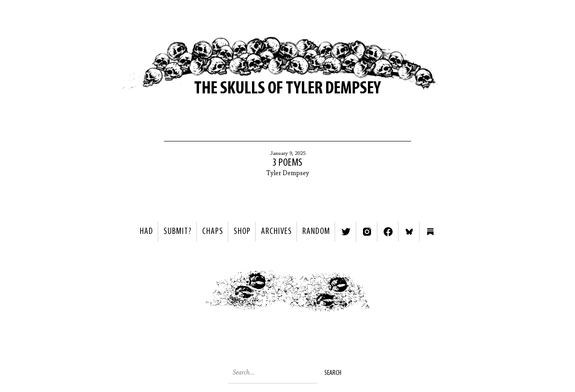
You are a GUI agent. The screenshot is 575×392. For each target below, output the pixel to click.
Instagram (367, 232)
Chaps (213, 232)
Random (316, 232)
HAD (146, 232)
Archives (276, 232)
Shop (242, 232)
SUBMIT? (178, 232)
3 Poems (287, 163)
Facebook (388, 232)
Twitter (346, 232)
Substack (430, 232)
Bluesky (409, 232)
